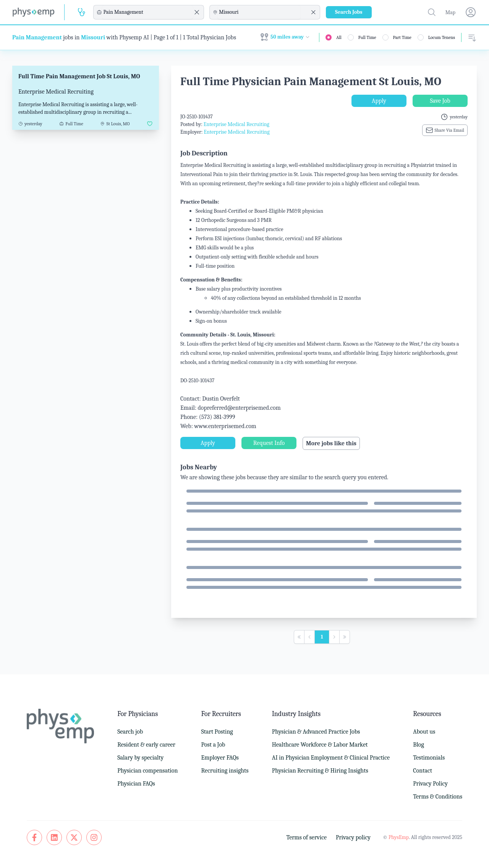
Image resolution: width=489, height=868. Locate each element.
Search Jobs (349, 12)
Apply (379, 101)
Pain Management (37, 37)
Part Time (402, 37)
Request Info (269, 443)
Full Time (367, 37)
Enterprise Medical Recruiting (236, 124)
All (339, 37)
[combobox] (147, 12)
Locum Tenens (442, 37)
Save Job (440, 101)
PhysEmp (399, 837)
